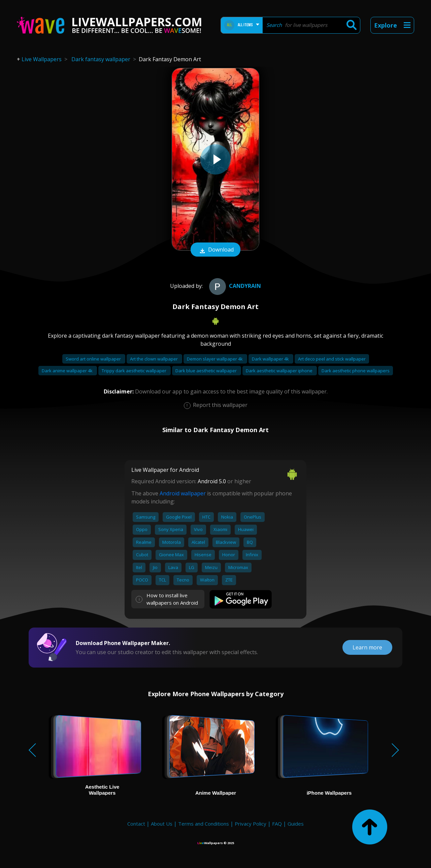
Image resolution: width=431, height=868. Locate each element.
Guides (296, 824)
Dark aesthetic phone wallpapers (356, 371)
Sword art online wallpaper (94, 359)
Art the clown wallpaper (154, 359)
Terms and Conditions (204, 824)
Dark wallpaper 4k (271, 359)
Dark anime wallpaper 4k (68, 371)
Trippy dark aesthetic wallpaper (135, 371)
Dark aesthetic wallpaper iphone (280, 371)
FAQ (277, 824)
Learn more (367, 647)
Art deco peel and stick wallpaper (332, 359)
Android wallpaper (183, 493)
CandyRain (234, 286)
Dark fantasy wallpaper (101, 59)
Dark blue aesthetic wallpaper (207, 371)
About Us (162, 824)
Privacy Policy (251, 824)
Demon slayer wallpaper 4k (215, 359)
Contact (136, 824)
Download (215, 250)
